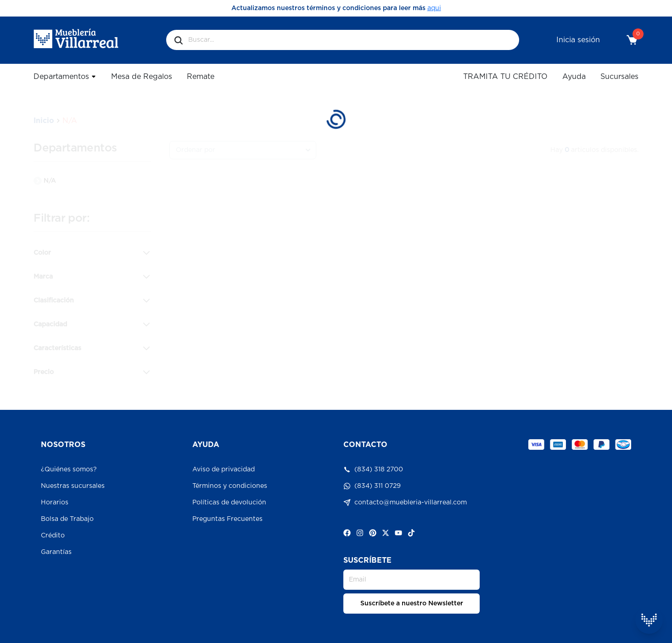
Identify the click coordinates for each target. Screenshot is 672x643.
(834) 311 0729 (372, 486)
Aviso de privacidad (224, 470)
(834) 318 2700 (373, 470)
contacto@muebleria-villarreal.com (405, 503)
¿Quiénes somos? (69, 470)
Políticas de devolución (229, 503)
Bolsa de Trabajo (67, 519)
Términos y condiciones (230, 486)
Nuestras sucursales (73, 486)
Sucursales (619, 77)
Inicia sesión (578, 40)
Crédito (53, 536)
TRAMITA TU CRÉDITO (505, 77)
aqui (434, 8)
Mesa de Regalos (142, 77)
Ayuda (574, 77)
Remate (201, 77)
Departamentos (65, 76)
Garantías (56, 552)
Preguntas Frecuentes (227, 519)
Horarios (55, 503)
